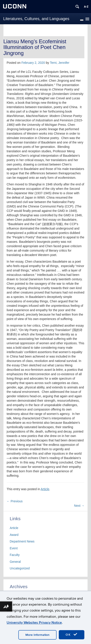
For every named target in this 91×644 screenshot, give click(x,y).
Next (79, 506)
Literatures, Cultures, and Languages (36, 19)
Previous (15, 501)
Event (14, 548)
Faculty (15, 555)
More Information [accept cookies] (37, 635)
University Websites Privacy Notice (34, 623)
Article (45, 489)
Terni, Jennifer (60, 63)
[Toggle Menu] (82, 20)
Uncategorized (20, 568)
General (15, 562)
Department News (22, 541)
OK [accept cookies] (72, 635)
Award (14, 535)
